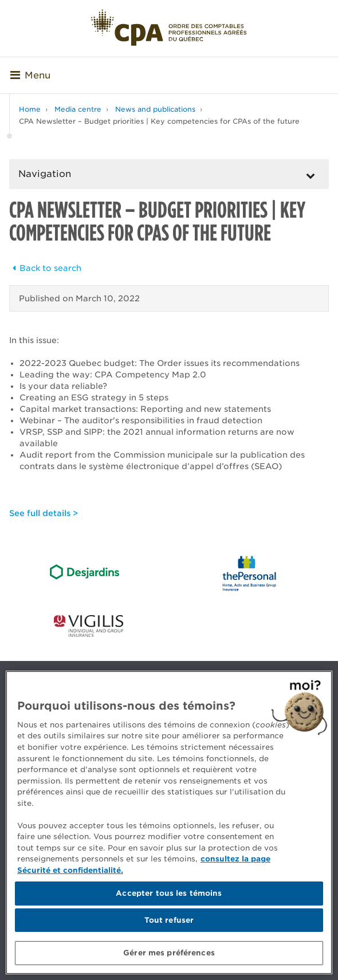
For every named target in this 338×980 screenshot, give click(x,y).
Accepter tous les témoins (169, 893)
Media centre (78, 109)
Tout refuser (169, 920)
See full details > (44, 513)
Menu (30, 75)
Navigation (45, 174)
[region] (169, 822)
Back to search (45, 268)
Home (30, 109)
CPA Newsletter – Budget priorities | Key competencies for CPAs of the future (159, 121)
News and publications (155, 109)
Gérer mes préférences (169, 953)
